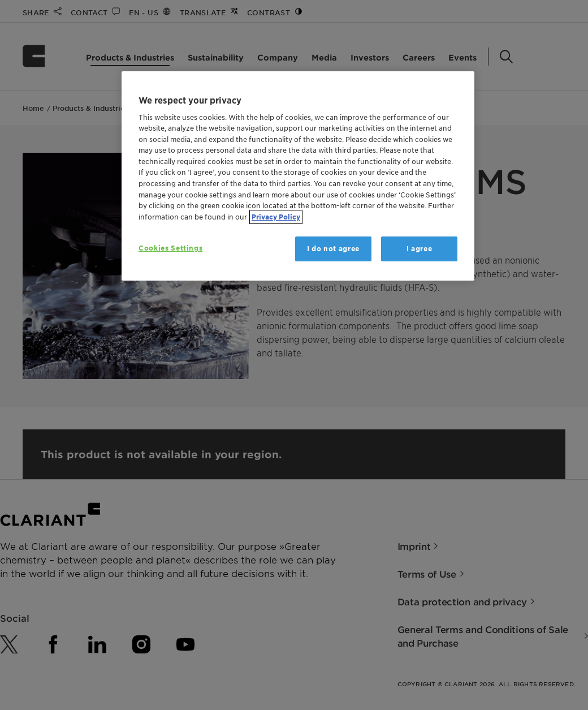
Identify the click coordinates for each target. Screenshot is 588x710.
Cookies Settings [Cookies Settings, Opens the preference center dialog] (170, 248)
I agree (420, 249)
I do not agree (333, 249)
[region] (298, 176)
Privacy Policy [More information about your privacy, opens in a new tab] (276, 217)
